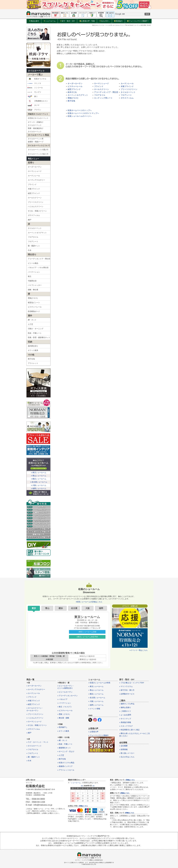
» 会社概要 (123, 746)
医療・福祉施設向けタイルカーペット (36, 130)
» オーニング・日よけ (66, 751)
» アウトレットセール (66, 770)
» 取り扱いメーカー (127, 753)
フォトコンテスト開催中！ (138, 21)
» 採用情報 (123, 749)
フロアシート (33, 241)
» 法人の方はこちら (127, 757)
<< (82, 786)
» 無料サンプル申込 (127, 704)
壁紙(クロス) (33, 298)
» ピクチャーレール (65, 710)
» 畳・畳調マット (33, 757)
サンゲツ (34, 92)
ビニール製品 (33, 263)
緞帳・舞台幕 (33, 290)
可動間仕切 (32, 281)
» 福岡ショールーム (96, 705)
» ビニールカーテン (65, 692)
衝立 (30, 276)
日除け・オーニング (36, 329)
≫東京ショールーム (39, 473)
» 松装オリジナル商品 (66, 763)
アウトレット (33, 363)
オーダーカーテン (35, 167)
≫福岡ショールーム (39, 488)
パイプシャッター (35, 285)
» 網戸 (29, 733)
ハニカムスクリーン (36, 206)
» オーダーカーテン (34, 686)
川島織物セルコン (38, 101)
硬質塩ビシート (34, 303)
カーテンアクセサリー (36, 180)
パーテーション (34, 272)
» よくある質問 (125, 715)
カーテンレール (34, 176)
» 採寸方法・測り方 (127, 690)
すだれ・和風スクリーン (37, 211)
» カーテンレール (33, 693)
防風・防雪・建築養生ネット (39, 337)
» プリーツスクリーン (35, 714)
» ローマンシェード (34, 722)
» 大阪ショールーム (96, 701)
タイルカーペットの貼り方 (38, 154)
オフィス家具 (33, 350)
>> (93, 786)
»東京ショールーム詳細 (87, 632)
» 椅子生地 (62, 759)
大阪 (88, 608)
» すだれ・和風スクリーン (37, 725)
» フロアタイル (32, 749)
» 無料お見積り (125, 707)
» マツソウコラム (126, 686)
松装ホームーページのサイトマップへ (83, 113)
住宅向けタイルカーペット (38, 118)
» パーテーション (64, 703)
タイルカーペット (36, 71)
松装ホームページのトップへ (80, 110)
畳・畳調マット (34, 246)
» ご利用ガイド (125, 711)
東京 (34, 608)
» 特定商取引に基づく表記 (129, 730)
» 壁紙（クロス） (64, 714)
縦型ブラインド (34, 193)
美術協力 (118, 21)
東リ (32, 96)
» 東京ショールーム (96, 686)
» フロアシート (32, 753)
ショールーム (50, 21)
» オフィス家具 (63, 731)
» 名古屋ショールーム (97, 698)
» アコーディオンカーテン (68, 696)
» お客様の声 (93, 732)
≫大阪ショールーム (39, 485)
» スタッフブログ (126, 726)
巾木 (30, 250)
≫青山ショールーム (39, 476)
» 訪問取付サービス (127, 694)
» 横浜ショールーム (96, 694)
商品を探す (34, 21)
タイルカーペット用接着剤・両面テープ (36, 140)
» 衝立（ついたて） (65, 707)
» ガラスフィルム (33, 729)
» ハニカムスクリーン (35, 718)
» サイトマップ (125, 719)
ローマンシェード (35, 171)
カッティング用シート (103, 98)
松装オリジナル (37, 79)
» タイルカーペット (34, 746)
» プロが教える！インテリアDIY (132, 683)
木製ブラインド (34, 189)
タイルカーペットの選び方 (38, 150)
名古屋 (74, 608)
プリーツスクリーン (36, 202)
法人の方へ (104, 21)
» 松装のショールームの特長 (99, 683)
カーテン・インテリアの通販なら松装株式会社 (89, 860)
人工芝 (30, 324)
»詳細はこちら (125, 793)
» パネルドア (62, 699)
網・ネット (32, 320)
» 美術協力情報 (125, 722)
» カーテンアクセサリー (36, 689)
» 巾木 (29, 761)
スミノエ (34, 83)
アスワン (34, 110)
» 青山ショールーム (96, 690)
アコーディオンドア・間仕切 (39, 259)
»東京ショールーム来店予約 (87, 637)
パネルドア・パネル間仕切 (38, 268)
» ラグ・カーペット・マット (37, 742)
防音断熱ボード (34, 311)
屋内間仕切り (33, 346)
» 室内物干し (62, 727)
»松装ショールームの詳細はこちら (89, 602)
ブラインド (32, 184)
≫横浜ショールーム (39, 479)
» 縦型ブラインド (33, 704)
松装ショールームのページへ (80, 116)
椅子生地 (31, 359)
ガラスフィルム (34, 215)
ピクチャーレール (35, 307)
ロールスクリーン (35, 198)
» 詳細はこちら (83, 806)
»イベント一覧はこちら (139, 650)
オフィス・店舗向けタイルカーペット (36, 124)
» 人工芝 (61, 755)
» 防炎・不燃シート (65, 744)
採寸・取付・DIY (67, 21)
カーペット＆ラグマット (37, 233)
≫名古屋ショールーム (39, 482)
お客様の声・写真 (87, 21)
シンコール (35, 88)
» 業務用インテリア (65, 766)
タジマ (33, 105)
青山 (47, 608)
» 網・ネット (62, 740)
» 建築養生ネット (64, 748)
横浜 (61, 608)
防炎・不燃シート (35, 333)
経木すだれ (72, 92)
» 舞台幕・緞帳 (63, 718)
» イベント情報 (94, 709)
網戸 (30, 220)
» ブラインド (31, 697)
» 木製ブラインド (33, 701)
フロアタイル (33, 237)
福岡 (101, 608)
